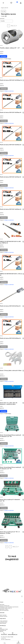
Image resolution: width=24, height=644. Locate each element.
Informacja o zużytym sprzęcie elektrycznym (9, 607)
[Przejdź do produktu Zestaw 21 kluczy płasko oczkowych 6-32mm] (12, 359)
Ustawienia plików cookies (5, 608)
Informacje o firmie (4, 629)
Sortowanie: (2, 19)
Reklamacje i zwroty (4, 609)
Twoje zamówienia (4, 621)
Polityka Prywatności (4, 611)
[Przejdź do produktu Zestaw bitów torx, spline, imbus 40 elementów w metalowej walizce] (12, 392)
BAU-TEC (5, 8)
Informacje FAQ (3, 630)
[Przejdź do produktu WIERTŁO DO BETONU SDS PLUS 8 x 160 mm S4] (12, 263)
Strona (12, 26)
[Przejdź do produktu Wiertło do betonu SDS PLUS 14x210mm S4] (12, 166)
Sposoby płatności (4, 616)
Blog (1, 628)
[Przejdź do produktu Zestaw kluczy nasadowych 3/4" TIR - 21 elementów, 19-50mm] (12, 521)
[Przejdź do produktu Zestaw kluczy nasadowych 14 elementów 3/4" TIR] (12, 488)
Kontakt (2, 632)
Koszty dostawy (3, 615)
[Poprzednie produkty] (10, 547)
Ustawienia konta (4, 622)
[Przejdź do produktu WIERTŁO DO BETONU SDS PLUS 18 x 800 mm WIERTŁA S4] (12, 230)
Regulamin (2, 605)
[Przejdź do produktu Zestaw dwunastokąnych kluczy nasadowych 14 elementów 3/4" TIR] (12, 424)
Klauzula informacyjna (5, 606)
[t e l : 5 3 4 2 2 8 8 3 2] (4, 634)
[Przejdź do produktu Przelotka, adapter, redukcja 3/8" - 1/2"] (12, 37)
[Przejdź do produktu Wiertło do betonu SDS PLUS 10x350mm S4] (12, 101)
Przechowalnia (3, 623)
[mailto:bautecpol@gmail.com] (13, 634)
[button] (3, 3)
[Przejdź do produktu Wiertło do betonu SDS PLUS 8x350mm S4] (12, 327)
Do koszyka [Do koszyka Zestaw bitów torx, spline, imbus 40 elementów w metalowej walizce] (4, 411)
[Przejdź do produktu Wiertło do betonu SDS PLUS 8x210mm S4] (12, 295)
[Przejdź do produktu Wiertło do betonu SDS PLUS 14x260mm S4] (12, 198)
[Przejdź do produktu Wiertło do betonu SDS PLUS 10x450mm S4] (12, 133)
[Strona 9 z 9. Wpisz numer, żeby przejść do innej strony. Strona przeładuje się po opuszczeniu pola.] (14, 26)
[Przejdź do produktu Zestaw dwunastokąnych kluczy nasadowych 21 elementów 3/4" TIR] (12, 456)
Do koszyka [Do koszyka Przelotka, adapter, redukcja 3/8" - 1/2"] (4, 56)
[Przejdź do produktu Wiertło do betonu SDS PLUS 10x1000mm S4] (12, 69)
